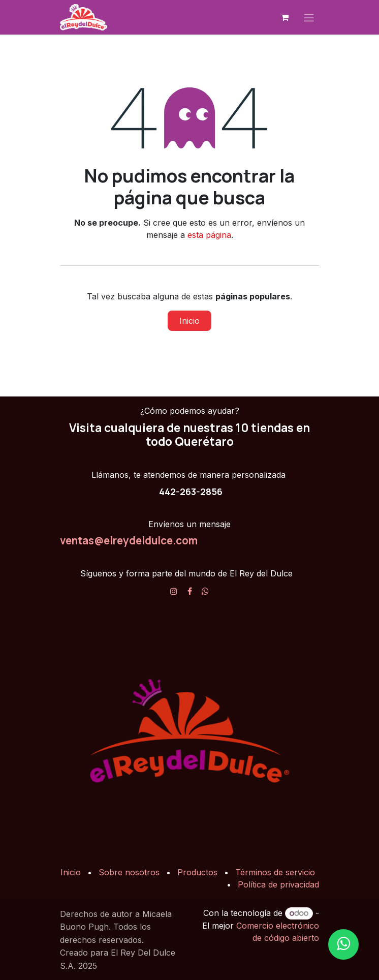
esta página (209, 235)
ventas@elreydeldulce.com (129, 540)
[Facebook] (190, 591)
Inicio (189, 321)
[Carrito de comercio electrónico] (285, 17)
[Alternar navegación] (309, 17)
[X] (205, 591)
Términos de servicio (275, 872)
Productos (197, 872)
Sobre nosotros (129, 872)
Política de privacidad (278, 884)
